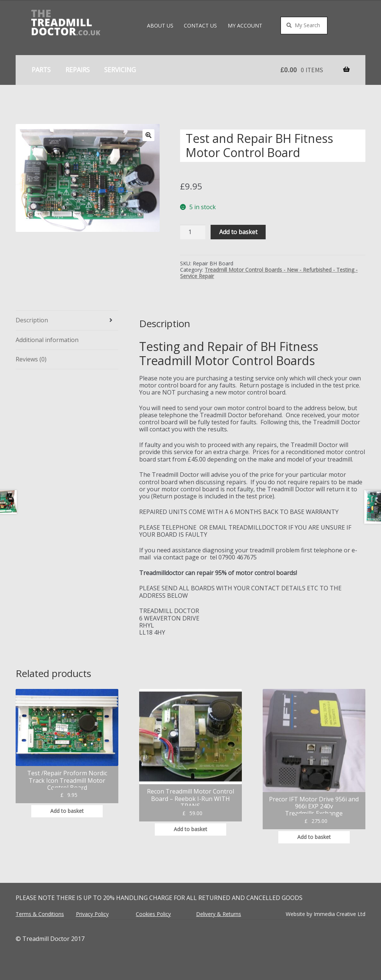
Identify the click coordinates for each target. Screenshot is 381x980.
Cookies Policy (153, 914)
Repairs (78, 70)
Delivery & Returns (219, 914)
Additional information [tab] (47, 340)
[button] (148, 135)
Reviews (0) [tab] (31, 359)
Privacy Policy (92, 914)
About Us (160, 25)
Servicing (120, 70)
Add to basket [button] (67, 811)
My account (245, 25)
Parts (41, 70)
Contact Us (200, 25)
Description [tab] (32, 320)
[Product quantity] (193, 232)
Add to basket (238, 232)
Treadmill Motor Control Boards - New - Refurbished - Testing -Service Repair (269, 273)
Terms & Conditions (40, 914)
